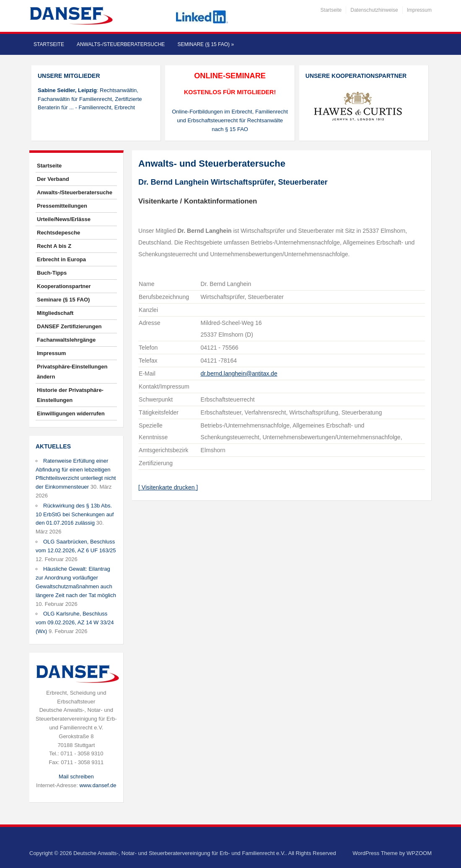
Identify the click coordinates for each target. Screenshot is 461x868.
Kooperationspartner (64, 286)
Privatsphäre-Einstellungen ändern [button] (72, 372)
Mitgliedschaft (55, 313)
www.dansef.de (98, 785)
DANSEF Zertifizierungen (69, 326)
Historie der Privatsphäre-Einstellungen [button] (70, 395)
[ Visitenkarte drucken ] (168, 487)
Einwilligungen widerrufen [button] (71, 413)
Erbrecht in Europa (61, 259)
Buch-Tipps (52, 273)
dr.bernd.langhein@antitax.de (239, 373)
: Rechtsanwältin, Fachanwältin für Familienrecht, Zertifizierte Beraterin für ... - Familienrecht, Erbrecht (90, 99)
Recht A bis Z (54, 246)
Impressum (419, 10)
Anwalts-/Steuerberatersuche (121, 44)
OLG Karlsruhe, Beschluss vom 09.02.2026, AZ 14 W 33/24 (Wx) (75, 622)
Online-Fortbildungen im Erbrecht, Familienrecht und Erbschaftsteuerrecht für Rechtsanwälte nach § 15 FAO (230, 120)
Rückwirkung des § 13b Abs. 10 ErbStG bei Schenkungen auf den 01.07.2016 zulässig (75, 514)
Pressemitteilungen (62, 206)
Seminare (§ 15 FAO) (206, 44)
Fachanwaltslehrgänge (66, 340)
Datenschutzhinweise (374, 10)
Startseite (331, 10)
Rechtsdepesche (58, 233)
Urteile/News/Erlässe (64, 219)
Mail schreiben (76, 777)
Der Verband (53, 179)
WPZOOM (419, 853)
